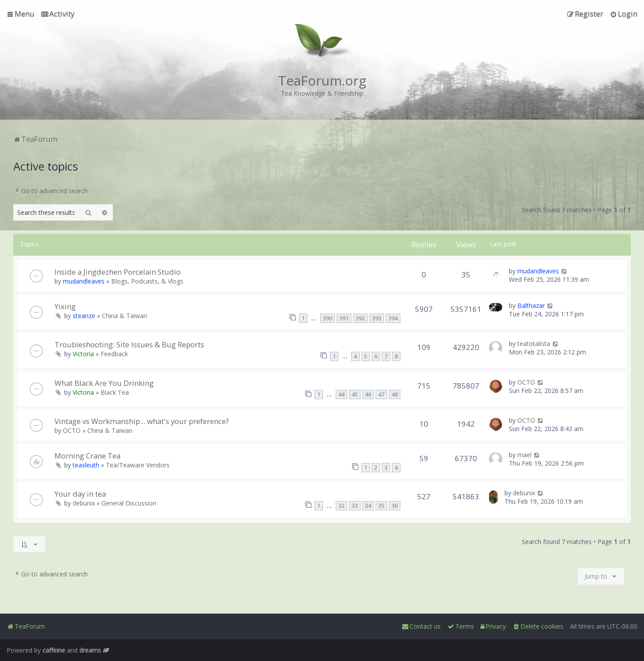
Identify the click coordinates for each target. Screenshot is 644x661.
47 (381, 395)
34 (368, 506)
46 (368, 395)
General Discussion (129, 503)
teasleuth (86, 465)
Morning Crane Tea (87, 456)
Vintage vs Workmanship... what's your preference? (142, 421)
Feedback (114, 354)
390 (328, 318)
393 (377, 318)
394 (393, 318)
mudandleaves (84, 281)
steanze (84, 316)
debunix (84, 503)
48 (395, 395)
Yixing (65, 306)
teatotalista (534, 344)
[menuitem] (58, 14)
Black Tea (115, 392)
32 (341, 506)
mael (524, 455)
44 (341, 395)
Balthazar (531, 305)
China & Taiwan (124, 316)
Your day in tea (80, 494)
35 (381, 506)
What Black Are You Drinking (104, 383)
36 (395, 506)
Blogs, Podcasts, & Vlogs (147, 281)
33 (355, 506)
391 (344, 318)
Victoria (83, 354)
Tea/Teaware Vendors (138, 465)
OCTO (526, 382)
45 (355, 395)
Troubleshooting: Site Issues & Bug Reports (129, 344)
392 (360, 318)
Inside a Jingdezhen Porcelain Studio (118, 272)
